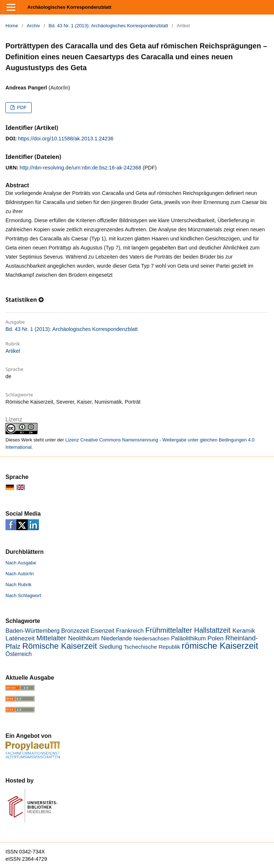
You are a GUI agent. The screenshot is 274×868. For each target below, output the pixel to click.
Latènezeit (20, 638)
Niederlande (117, 638)
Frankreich (130, 631)
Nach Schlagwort (23, 595)
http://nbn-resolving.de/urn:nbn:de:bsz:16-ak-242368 (80, 168)
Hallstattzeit (213, 630)
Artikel (13, 351)
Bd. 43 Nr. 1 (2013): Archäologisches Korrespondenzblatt (108, 26)
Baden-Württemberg (33, 631)
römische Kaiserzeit (220, 646)
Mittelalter (51, 638)
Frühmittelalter (169, 630)
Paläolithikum (188, 638)
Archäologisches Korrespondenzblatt (69, 7)
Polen (215, 638)
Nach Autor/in (20, 574)
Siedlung (111, 647)
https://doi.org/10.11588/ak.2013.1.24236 (65, 139)
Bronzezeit (75, 631)
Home (12, 26)
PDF (21, 107)
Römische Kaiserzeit (59, 646)
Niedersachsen (152, 639)
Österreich (19, 654)
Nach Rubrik (19, 585)
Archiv (33, 26)
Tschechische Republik (152, 647)
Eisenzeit (102, 631)
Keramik (244, 631)
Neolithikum (84, 638)
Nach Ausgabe (21, 563)
